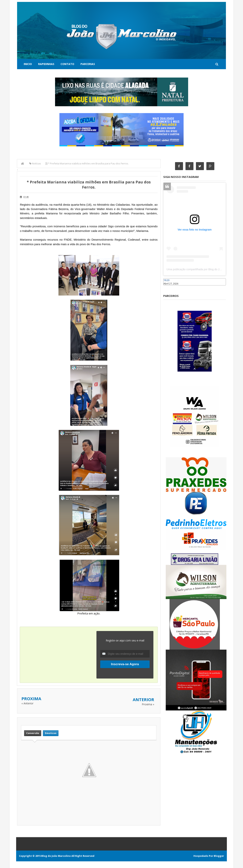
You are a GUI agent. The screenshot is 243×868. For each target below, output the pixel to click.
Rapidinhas (46, 64)
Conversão (33, 733)
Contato (67, 64)
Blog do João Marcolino (56, 856)
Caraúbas (169, 287)
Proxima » (148, 704)
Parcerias (88, 64)
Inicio (28, 64)
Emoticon (51, 733)
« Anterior (27, 703)
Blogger (219, 856)
